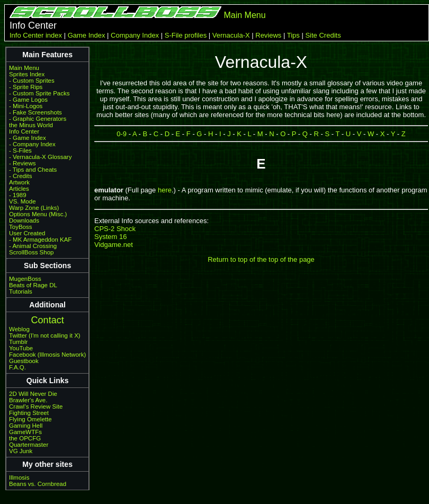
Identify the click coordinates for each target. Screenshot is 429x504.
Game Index (87, 35)
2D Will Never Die (33, 394)
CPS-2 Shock (115, 229)
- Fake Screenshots (35, 112)
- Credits (21, 176)
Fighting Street (29, 413)
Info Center (24, 131)
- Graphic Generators (38, 119)
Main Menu (244, 15)
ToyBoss (21, 227)
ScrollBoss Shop (32, 252)
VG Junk (21, 451)
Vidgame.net (114, 245)
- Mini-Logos (26, 106)
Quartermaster (29, 445)
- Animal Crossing (33, 246)
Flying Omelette (30, 419)
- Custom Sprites (32, 81)
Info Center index (36, 35)
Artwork (19, 182)
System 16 (110, 237)
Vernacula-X (231, 35)
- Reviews (23, 163)
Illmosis (19, 478)
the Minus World (31, 125)
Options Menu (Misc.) (38, 214)
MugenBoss (25, 279)
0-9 (122, 134)
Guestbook (24, 361)
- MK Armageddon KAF (40, 240)
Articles (19, 189)
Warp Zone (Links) (34, 208)
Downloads (24, 220)
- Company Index (32, 144)
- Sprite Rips (26, 87)
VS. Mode (23, 201)
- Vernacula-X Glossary (40, 157)
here (165, 190)
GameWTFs (25, 432)
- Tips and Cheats (33, 170)
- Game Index (28, 138)
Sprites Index (27, 74)
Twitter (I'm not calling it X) (45, 335)
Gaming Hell (26, 426)
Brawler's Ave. (28, 400)
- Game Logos (28, 100)
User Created (27, 233)
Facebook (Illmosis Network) (47, 355)
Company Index (135, 35)
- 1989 (18, 195)
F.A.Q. (17, 367)
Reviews (268, 35)
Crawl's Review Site (36, 406)
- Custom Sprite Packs (39, 93)
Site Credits (323, 35)
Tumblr (18, 342)
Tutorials (21, 291)
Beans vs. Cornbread (38, 484)
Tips (293, 35)
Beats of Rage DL (33, 285)
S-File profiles (186, 35)
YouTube (21, 348)
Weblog (19, 329)
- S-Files (20, 151)
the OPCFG (25, 438)
